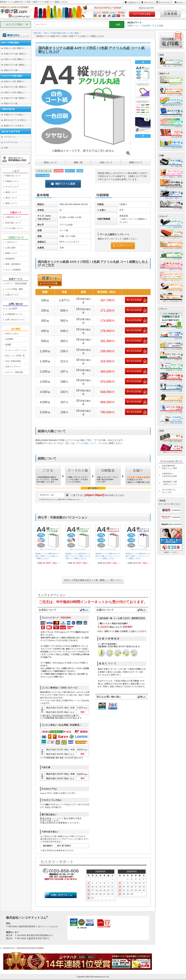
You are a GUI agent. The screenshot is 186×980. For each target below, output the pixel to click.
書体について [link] (11, 203)
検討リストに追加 (63, 184)
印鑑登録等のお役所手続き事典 (169, 475)
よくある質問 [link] (11, 309)
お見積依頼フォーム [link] (14, 314)
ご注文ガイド (133, 2)
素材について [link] (11, 192)
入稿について (106, 162)
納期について (136, 162)
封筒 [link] (6, 148)
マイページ (148, 2)
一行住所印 (145, 26)
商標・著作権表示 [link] (13, 264)
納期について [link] (11, 253)
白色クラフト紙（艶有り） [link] (15, 54)
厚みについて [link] (11, 198)
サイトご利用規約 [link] (13, 270)
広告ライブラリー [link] (13, 367)
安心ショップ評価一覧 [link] (15, 356)
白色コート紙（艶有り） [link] (15, 48)
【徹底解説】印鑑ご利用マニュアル (169, 483)
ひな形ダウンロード (123, 246)
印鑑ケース (133, 26)
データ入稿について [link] (14, 228)
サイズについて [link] (12, 187)
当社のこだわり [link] (12, 334)
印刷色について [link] (12, 181)
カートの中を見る (142, 14)
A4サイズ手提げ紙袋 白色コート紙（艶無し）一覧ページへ (93, 580)
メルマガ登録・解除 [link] (14, 289)
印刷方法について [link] (13, 176)
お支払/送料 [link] (10, 248)
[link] (48, 546)
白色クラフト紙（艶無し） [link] (15, 65)
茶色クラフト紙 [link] (11, 70)
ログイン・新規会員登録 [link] (16, 284)
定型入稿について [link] (13, 223)
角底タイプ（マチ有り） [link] (15, 126)
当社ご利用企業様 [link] (13, 361)
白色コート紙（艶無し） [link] (15, 59)
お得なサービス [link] (12, 295)
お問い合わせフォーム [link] (15, 320)
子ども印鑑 (158, 26)
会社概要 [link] (9, 339)
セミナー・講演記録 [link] (14, 372)
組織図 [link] (8, 345)
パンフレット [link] (10, 137)
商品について (50, 162)
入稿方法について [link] (13, 217)
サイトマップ (164, 2)
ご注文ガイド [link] (11, 242)
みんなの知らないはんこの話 (169, 491)
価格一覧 (78, 162)
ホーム (180, 2)
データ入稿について (86, 443)
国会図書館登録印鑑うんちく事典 (169, 467)
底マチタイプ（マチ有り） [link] (15, 120)
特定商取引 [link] (10, 259)
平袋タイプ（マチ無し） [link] (15, 115)
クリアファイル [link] (11, 142)
